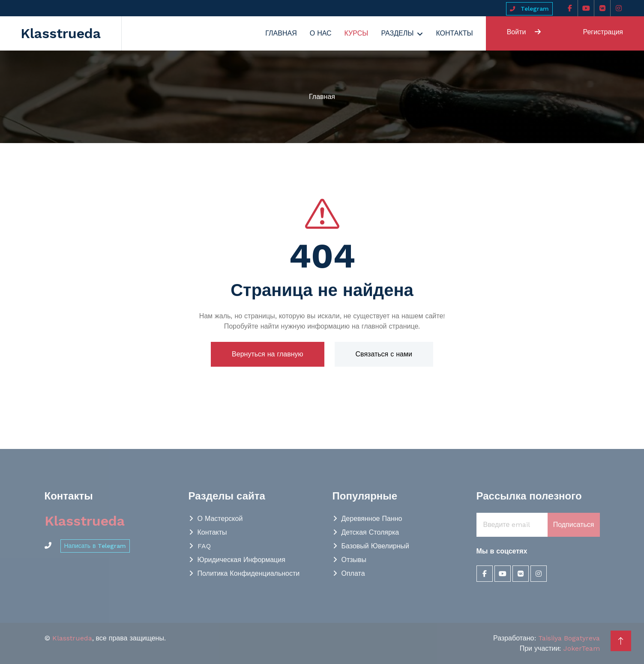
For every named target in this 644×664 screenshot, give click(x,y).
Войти (524, 32)
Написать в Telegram (95, 546)
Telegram (529, 9)
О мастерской (220, 519)
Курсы (356, 33)
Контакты (454, 33)
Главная (281, 33)
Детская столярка (370, 532)
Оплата (353, 573)
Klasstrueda (72, 638)
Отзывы (354, 560)
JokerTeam (582, 648)
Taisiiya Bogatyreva (569, 638)
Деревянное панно (372, 519)
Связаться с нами (384, 354)
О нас (321, 33)
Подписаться (574, 525)
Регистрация (603, 32)
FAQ (204, 546)
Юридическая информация (241, 560)
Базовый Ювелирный (376, 546)
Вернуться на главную (267, 354)
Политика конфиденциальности (249, 573)
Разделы (397, 33)
